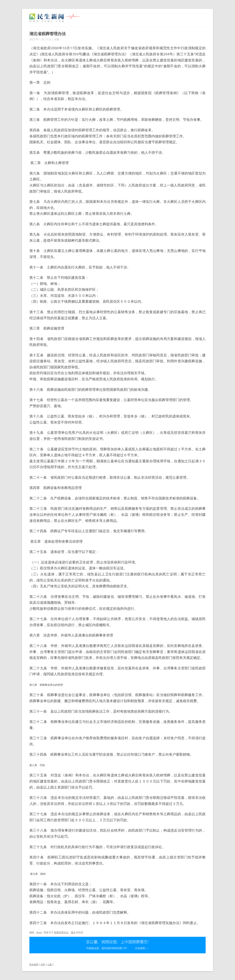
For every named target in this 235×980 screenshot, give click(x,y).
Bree (39, 932)
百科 (43, 964)
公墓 (50, 964)
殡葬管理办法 (61, 932)
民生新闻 (34, 964)
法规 (57, 39)
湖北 (73, 932)
